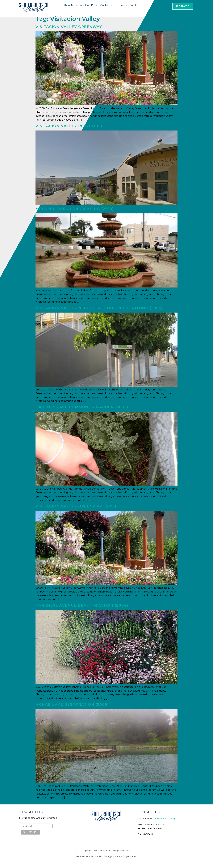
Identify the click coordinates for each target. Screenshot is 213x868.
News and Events (127, 5)
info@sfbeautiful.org (164, 819)
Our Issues (108, 5)
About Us (70, 5)
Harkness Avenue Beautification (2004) (82, 605)
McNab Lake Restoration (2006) (72, 704)
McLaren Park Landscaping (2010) (75, 209)
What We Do (89, 5)
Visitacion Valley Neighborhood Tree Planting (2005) (99, 308)
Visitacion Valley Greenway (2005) (76, 506)
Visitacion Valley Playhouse (70, 126)
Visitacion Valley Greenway (69, 27)
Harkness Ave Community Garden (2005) (82, 407)
